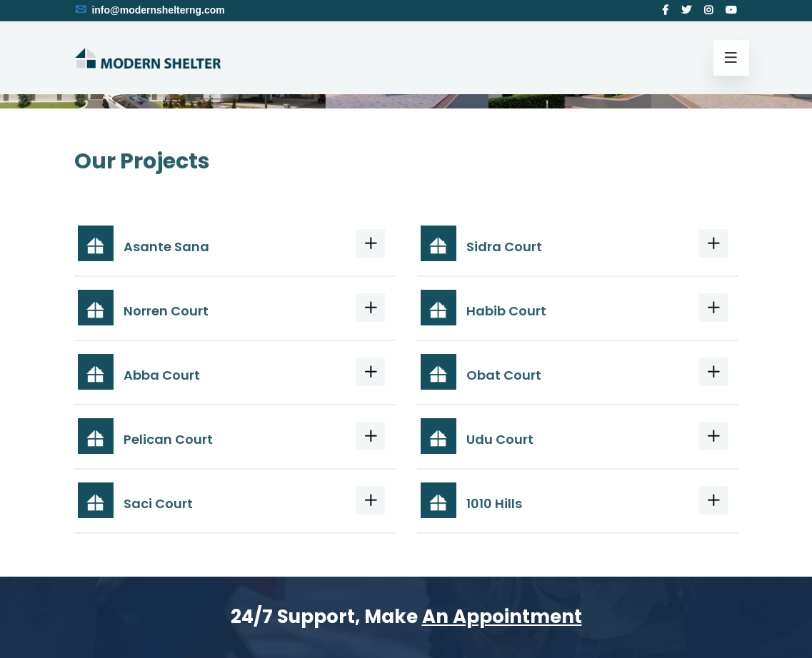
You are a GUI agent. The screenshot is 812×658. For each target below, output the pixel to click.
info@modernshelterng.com (150, 10)
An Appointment (502, 617)
